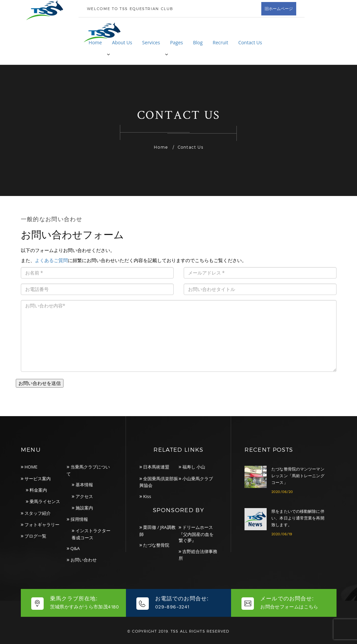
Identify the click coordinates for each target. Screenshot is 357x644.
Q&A (75, 548)
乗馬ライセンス (45, 501)
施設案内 (84, 508)
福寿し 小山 (194, 467)
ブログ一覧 (35, 536)
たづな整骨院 (156, 545)
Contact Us (250, 42)
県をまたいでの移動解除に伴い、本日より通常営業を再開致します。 (298, 518)
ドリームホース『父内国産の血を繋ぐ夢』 (196, 534)
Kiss (147, 496)
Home (95, 42)
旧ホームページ (279, 9)
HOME (31, 467)
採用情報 (79, 519)
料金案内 (38, 490)
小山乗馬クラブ (198, 479)
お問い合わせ (84, 560)
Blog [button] (198, 42)
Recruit (220, 42)
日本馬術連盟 (156, 467)
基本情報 (84, 485)
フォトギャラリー (42, 525)
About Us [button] (122, 42)
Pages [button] (176, 42)
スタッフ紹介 (38, 513)
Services (151, 42)
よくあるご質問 (51, 260)
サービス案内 (38, 479)
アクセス (84, 496)
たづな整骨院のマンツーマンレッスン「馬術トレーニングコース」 (298, 476)
